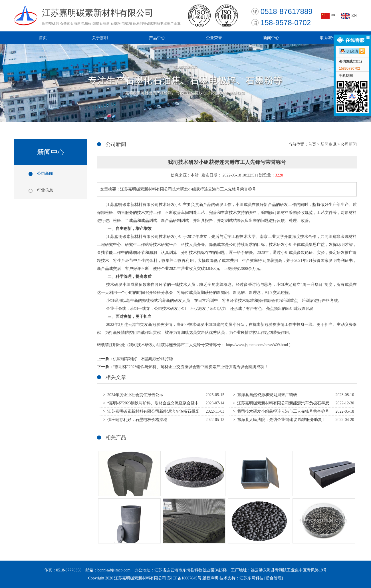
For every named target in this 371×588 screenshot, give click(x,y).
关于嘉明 (100, 38)
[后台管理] (274, 578)
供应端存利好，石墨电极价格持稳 (143, 359)
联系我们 (328, 38)
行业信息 (45, 190)
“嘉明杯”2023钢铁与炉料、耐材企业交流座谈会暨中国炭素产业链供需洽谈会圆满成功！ (191, 367)
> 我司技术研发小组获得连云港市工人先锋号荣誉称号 (281, 411)
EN (354, 16)
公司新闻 (45, 173)
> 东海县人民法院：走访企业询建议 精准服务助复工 (279, 420)
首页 (43, 38)
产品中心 (157, 38)
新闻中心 (271, 38)
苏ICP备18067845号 (184, 578)
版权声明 (210, 578)
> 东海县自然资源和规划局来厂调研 (265, 395)
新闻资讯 (328, 144)
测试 (153, 221)
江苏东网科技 (251, 578)
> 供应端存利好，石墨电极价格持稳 (135, 420)
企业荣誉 (214, 38)
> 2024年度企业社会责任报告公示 (133, 395)
